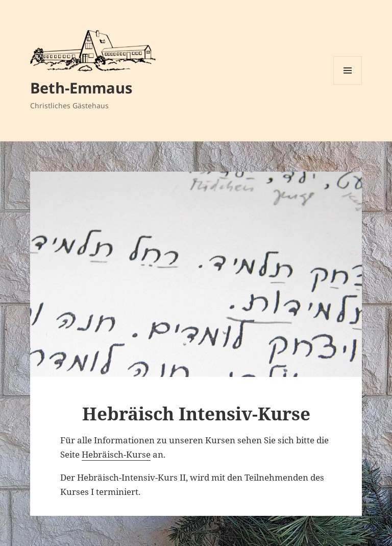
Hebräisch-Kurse (116, 454)
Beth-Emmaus (81, 88)
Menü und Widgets (348, 85)
